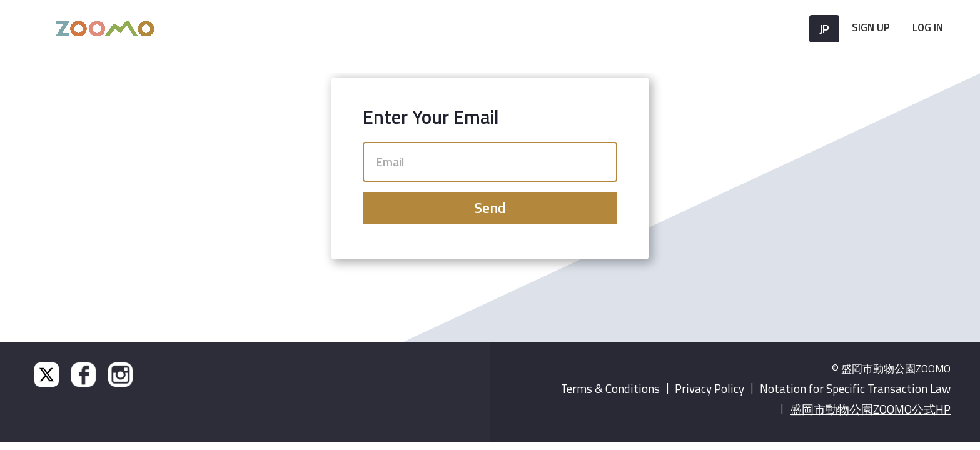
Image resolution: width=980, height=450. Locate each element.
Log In (928, 27)
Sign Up (871, 27)
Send (490, 207)
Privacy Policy (710, 389)
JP (824, 29)
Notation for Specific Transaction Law (855, 389)
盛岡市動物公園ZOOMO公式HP (870, 409)
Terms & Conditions (610, 389)
